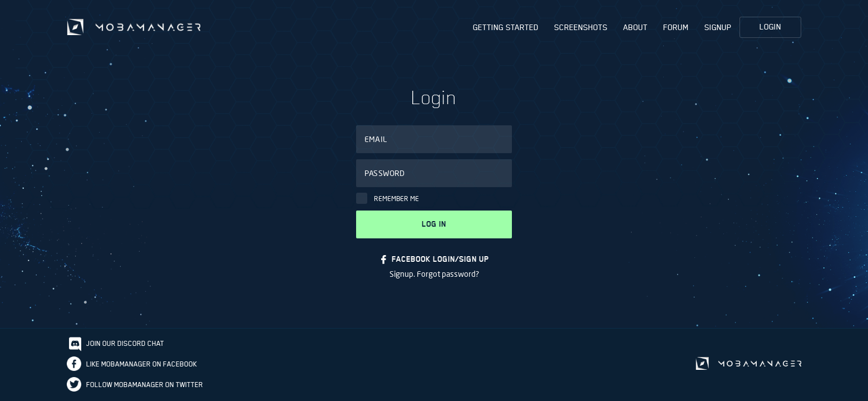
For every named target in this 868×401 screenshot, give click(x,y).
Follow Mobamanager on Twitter (145, 385)
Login (770, 27)
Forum (676, 27)
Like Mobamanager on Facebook (142, 364)
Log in (434, 224)
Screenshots (581, 27)
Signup (718, 27)
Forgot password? (448, 274)
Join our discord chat (125, 343)
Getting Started (506, 27)
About (635, 27)
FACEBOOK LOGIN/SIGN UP (440, 259)
